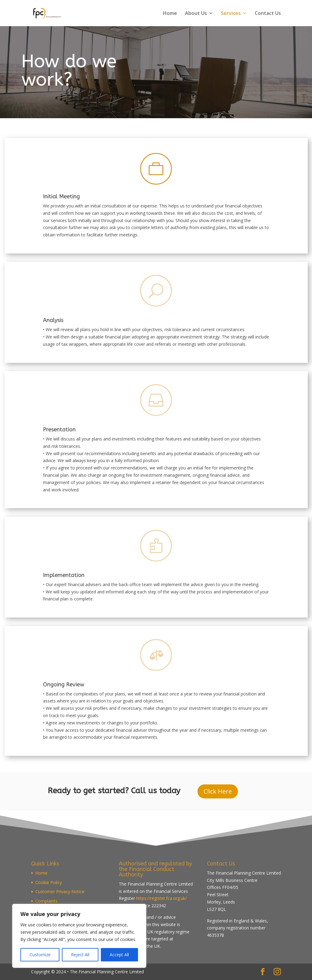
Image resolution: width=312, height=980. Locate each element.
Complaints (46, 901)
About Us (196, 14)
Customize (40, 955)
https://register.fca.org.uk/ (161, 898)
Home (170, 14)
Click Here (218, 791)
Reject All (80, 955)
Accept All (119, 955)
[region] (79, 936)
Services (231, 14)
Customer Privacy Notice (60, 892)
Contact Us (268, 14)
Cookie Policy (49, 882)
